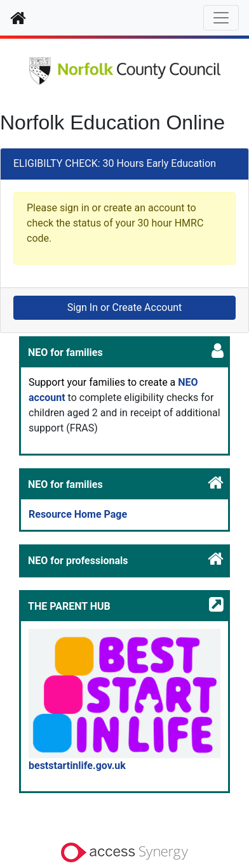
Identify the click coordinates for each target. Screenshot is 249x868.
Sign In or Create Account (125, 307)
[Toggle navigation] (221, 18)
